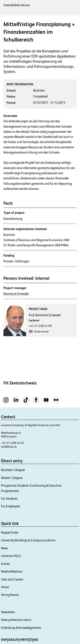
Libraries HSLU (11, 556)
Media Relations (12, 571)
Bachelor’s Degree (13, 470)
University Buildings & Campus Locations (28, 540)
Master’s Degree (12, 478)
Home (5, 587)
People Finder (10, 532)
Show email (41, 331)
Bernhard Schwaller (16, 294)
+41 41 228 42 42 (13, 443)
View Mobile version (17, 5)
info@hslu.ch (9, 447)
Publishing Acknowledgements (21, 628)
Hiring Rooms (10, 595)
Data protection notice (16, 620)
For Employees (11, 506)
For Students (9, 499)
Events (5, 564)
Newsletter (8, 612)
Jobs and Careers (12, 579)
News (5, 548)
